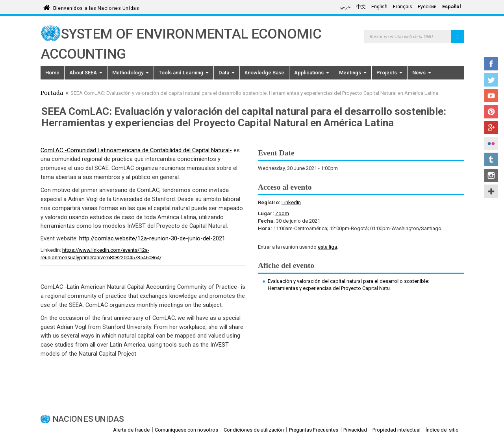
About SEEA (86, 73)
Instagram (491, 175)
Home (52, 73)
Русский (427, 7)
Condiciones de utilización (254, 430)
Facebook (491, 64)
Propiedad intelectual (397, 430)
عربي (346, 7)
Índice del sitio (442, 430)
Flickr (491, 144)
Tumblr (491, 159)
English (379, 7)
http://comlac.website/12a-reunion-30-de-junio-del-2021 (152, 238)
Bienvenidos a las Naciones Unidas (96, 7)
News (422, 73)
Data (227, 73)
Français (403, 7)
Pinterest (491, 112)
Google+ (491, 127)
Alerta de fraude (131, 430)
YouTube (491, 96)
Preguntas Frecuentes (314, 430)
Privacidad (355, 430)
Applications (312, 73)
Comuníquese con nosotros (186, 430)
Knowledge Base (264, 73)
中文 (361, 7)
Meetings (353, 73)
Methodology (131, 73)
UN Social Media (491, 191)
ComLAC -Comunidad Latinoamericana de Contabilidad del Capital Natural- (136, 150)
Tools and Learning (184, 73)
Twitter (491, 80)
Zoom (282, 213)
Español (452, 7)
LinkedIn (291, 202)
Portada (52, 94)
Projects (389, 73)
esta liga (327, 247)
